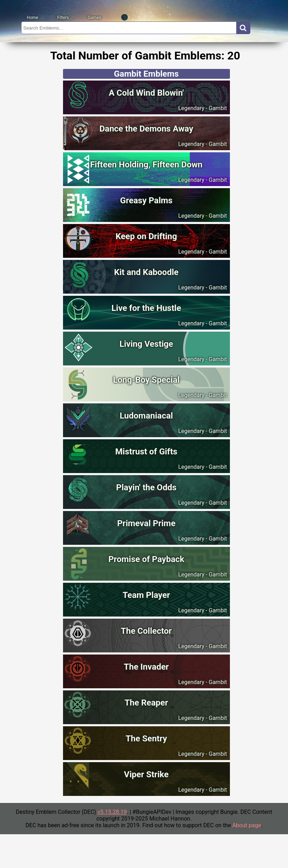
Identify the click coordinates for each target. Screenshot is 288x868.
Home (32, 18)
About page (247, 825)
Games (94, 18)
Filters (63, 18)
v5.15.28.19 (112, 812)
